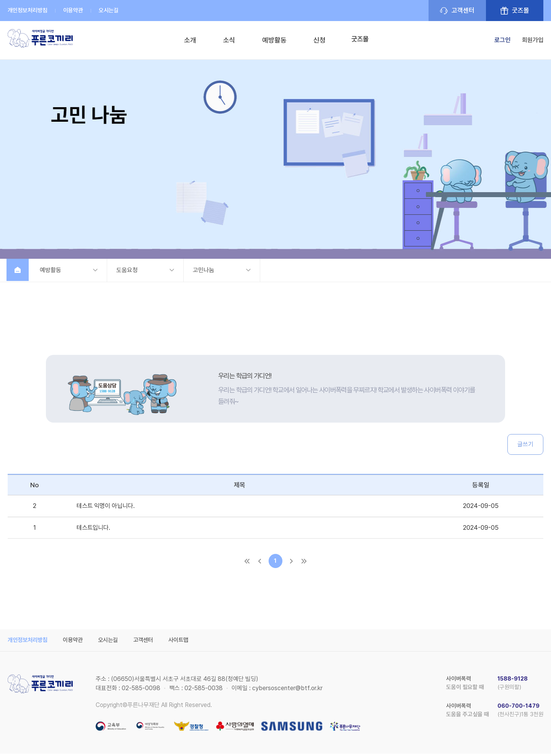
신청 (318, 40)
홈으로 (19, 270)
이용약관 (73, 10)
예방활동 (272, 40)
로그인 (502, 40)
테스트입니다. (95, 528)
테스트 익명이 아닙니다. (108, 506)
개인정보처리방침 (28, 10)
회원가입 (533, 40)
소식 (227, 40)
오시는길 (109, 10)
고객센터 (463, 10)
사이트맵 (187, 642)
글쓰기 (525, 444)
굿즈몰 (521, 10)
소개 (188, 40)
